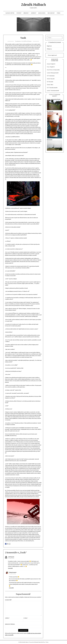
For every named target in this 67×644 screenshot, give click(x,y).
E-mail (26, 618)
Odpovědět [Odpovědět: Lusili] (10, 568)
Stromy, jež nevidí (55, 73)
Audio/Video (42, 13)
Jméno (7, 618)
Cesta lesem (52, 76)
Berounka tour (55, 125)
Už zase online (57, 70)
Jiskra (52, 85)
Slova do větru (10, 13)
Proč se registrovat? (52, 55)
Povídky (19, 13)
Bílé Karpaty (55, 145)
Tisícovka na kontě (53, 88)
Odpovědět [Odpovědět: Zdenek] (11, 588)
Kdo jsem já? (51, 13)
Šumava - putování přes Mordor (55, 105)
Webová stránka (10, 624)
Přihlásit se (49, 49)
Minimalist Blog (37, 642)
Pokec (59, 13)
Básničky (26, 13)
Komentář (8, 600)
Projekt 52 (53, 64)
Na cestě (52, 79)
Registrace (49, 46)
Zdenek (30, 41)
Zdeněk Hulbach (34, 5)
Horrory (33, 13)
